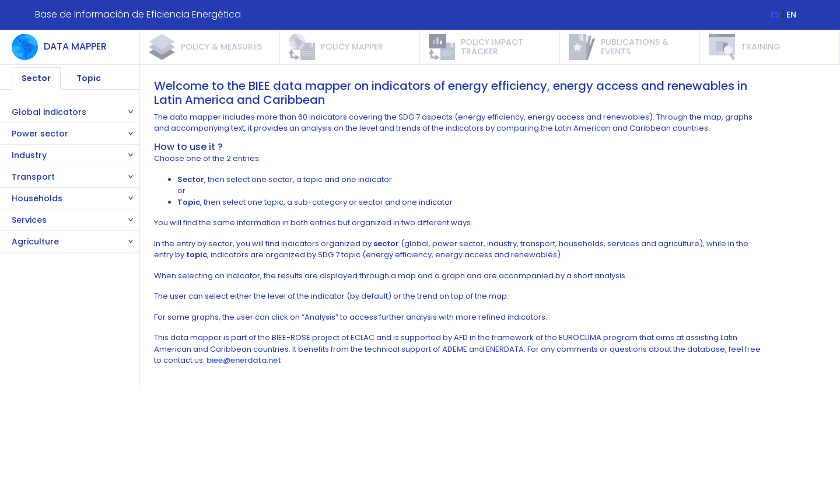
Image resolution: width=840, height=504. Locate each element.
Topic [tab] (89, 78)
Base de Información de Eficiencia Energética (138, 14)
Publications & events (635, 47)
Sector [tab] (36, 78)
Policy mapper (352, 47)
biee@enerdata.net (244, 360)
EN (791, 15)
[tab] (70, 112)
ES (775, 15)
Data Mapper (75, 47)
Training (761, 47)
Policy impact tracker (492, 47)
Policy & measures (221, 47)
